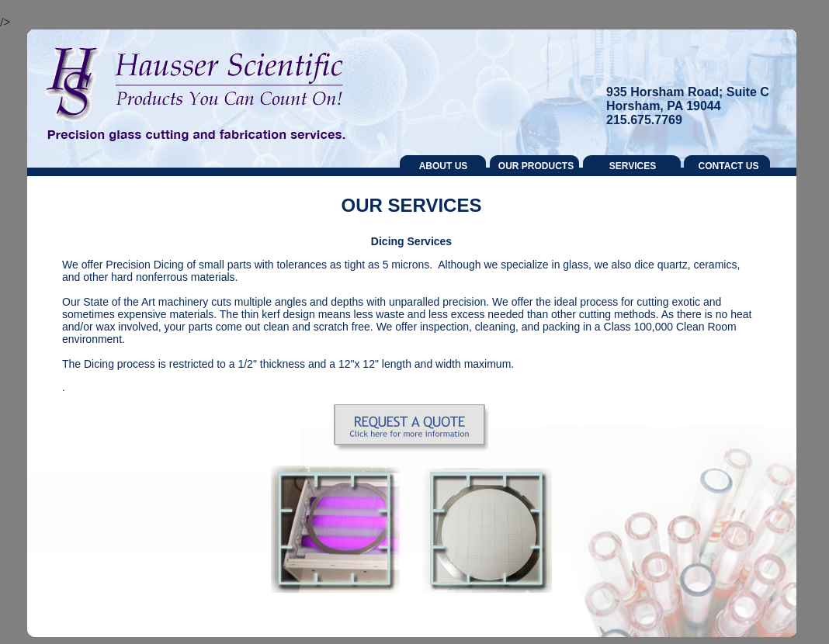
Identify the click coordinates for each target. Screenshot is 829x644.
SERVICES (633, 166)
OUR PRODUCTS (536, 166)
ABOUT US (444, 166)
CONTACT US (729, 166)
